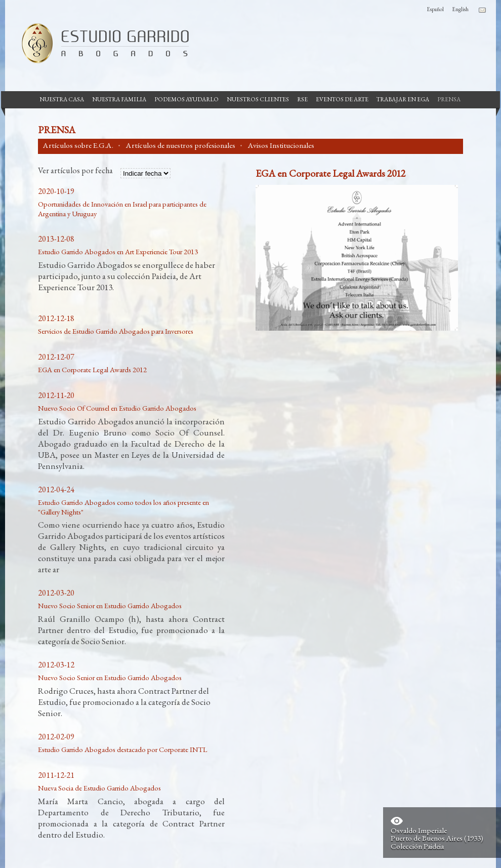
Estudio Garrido (101, 43)
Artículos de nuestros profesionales (181, 145)
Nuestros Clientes (258, 99)
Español (435, 9)
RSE (302, 99)
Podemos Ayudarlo (186, 99)
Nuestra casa (62, 99)
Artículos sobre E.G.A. (78, 145)
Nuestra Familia (119, 99)
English (460, 9)
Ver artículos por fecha (75, 171)
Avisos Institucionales (281, 145)
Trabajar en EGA (403, 99)
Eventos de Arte (342, 99)
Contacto (482, 10)
